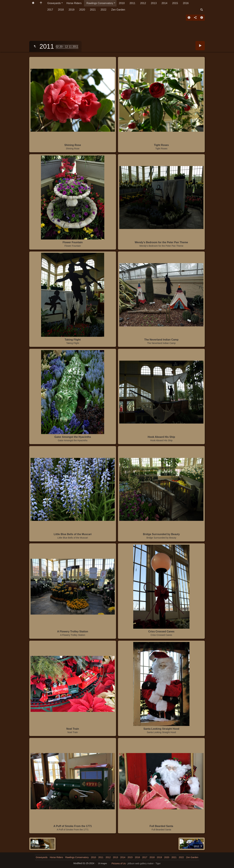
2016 (186, 3)
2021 (93, 10)
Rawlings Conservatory (100, 3)
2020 (82, 10)
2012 (143, 3)
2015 (175, 3)
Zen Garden (118, 10)
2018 (61, 10)
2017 (50, 10)
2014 (164, 3)
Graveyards (54, 3)
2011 (132, 3)
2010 (122, 3)
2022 (104, 10)
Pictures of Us (119, 863)
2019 (71, 10)
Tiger (158, 863)
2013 (154, 3)
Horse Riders (74, 3)
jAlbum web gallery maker (141, 863)
